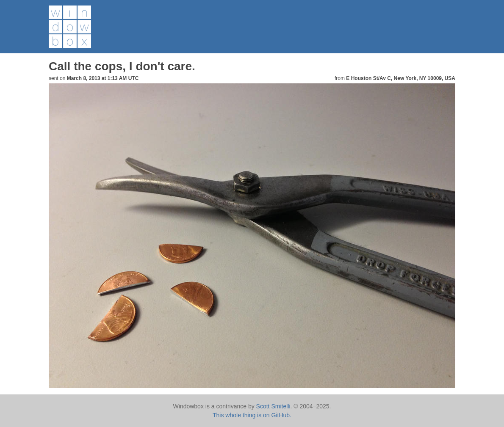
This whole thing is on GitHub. (252, 415)
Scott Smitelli (273, 406)
